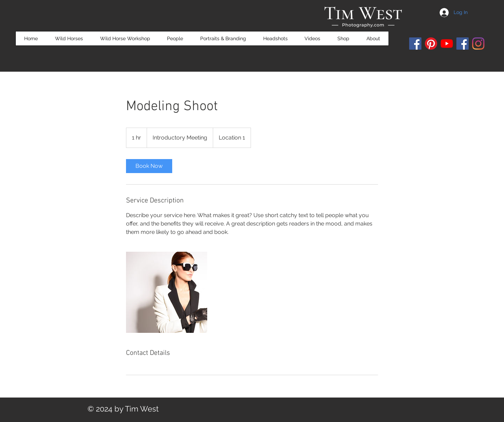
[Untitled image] (167, 292)
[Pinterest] (431, 44)
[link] (149, 166)
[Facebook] (415, 44)
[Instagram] (478, 44)
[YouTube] (447, 44)
